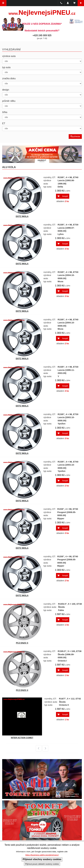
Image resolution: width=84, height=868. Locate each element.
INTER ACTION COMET (22, 738)
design (6, 90)
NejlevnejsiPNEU (42, 12)
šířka (5, 112)
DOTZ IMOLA (22, 216)
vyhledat (75, 136)
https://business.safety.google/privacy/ (42, 855)
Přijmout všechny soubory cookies (42, 859)
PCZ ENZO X (22, 643)
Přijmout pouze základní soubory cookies (42, 864)
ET (4, 123)
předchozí (39, 748)
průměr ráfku (9, 101)
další (43, 748)
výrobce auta (9, 56)
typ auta (6, 67)
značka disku (9, 78)
